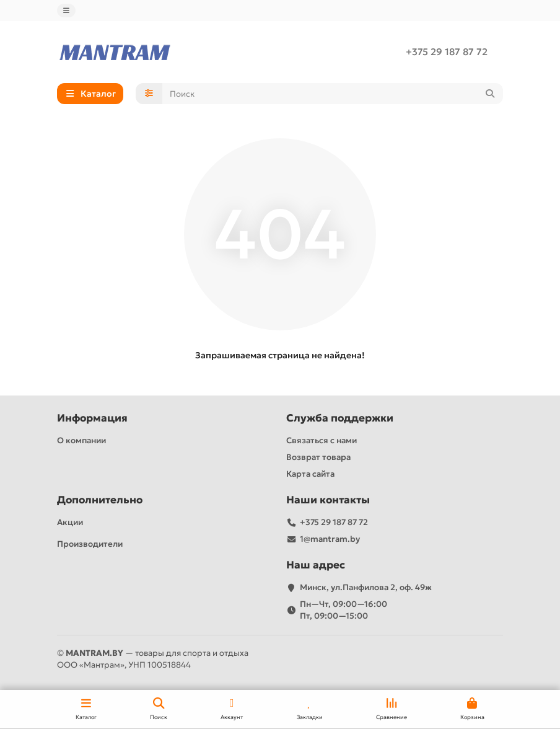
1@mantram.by (330, 539)
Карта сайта (310, 474)
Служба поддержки (340, 418)
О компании (81, 440)
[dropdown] (66, 11)
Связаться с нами (322, 440)
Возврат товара (318, 457)
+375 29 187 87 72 (447, 52)
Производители (90, 544)
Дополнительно (100, 500)
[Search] (333, 94)
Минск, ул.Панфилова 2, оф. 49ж (366, 587)
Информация (92, 418)
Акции (70, 522)
